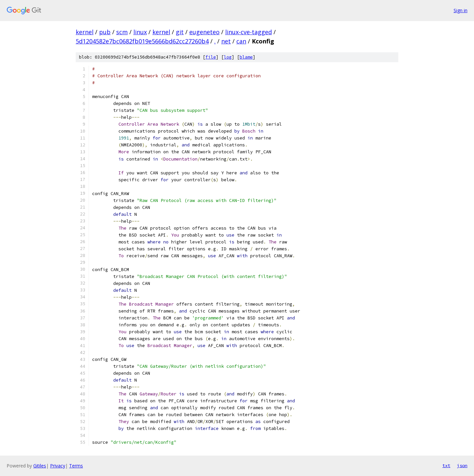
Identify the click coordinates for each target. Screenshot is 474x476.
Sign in (461, 10)
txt (446, 465)
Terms (76, 466)
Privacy (58, 466)
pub (105, 32)
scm (122, 32)
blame (246, 57)
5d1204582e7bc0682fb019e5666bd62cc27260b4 (142, 41)
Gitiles (40, 466)
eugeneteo (204, 32)
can (241, 41)
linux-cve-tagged (249, 32)
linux (140, 32)
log (228, 57)
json (462, 465)
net (226, 41)
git (180, 32)
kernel (85, 32)
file (211, 57)
